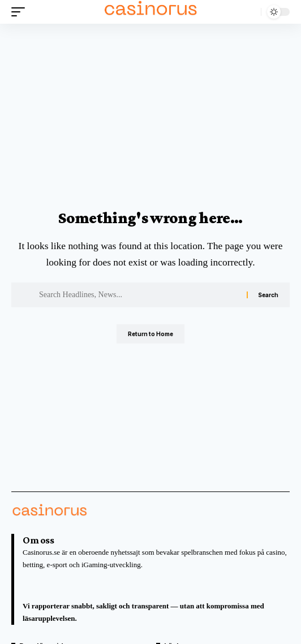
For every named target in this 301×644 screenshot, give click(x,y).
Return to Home (150, 334)
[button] (21, 12)
